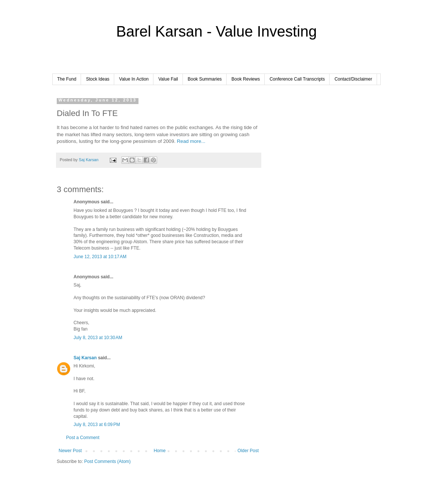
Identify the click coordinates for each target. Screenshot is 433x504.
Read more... (191, 141)
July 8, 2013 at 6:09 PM (97, 425)
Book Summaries (205, 79)
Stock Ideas (98, 79)
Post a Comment (83, 438)
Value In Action (134, 79)
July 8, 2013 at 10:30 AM (98, 338)
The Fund (67, 79)
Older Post (248, 451)
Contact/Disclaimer (353, 79)
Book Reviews (246, 79)
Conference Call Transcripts (297, 79)
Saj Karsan (85, 358)
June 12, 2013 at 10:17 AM (100, 257)
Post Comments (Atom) (107, 461)
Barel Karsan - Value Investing (216, 31)
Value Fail (168, 79)
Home (160, 451)
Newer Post (70, 451)
